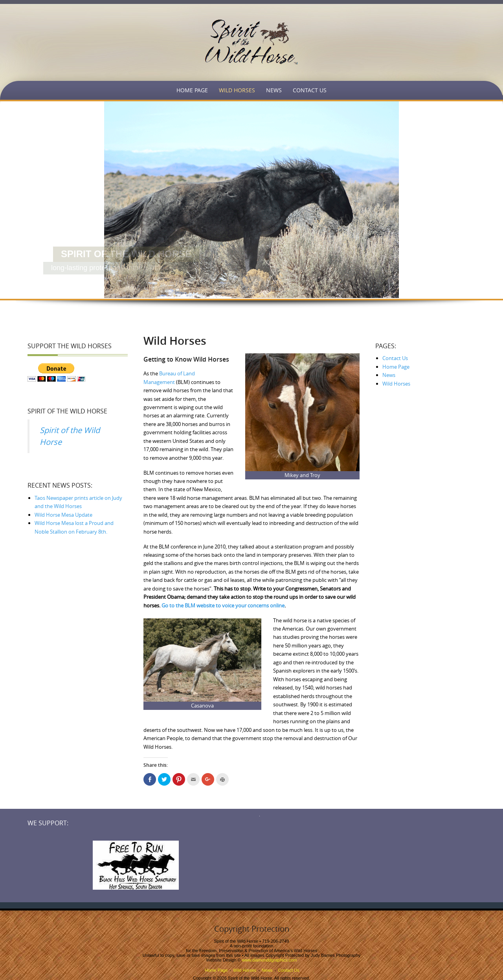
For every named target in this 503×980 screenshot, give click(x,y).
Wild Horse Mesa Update (63, 515)
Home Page (192, 90)
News (274, 90)
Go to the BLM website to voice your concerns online (223, 605)
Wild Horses (237, 90)
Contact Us (310, 90)
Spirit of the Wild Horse (67, 411)
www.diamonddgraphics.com (270, 960)
